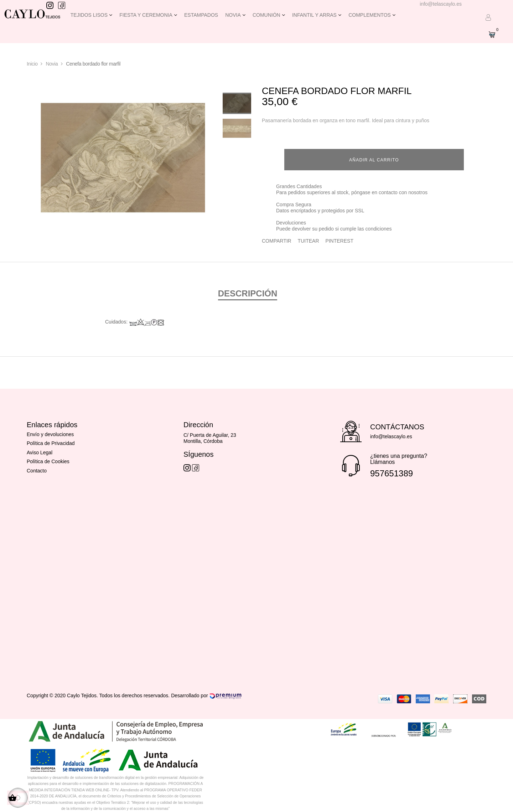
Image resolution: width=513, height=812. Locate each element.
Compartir (277, 239)
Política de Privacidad (51, 442)
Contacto (37, 470)
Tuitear (309, 239)
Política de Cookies (48, 460)
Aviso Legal (40, 451)
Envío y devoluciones (50, 433)
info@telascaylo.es (441, 4)
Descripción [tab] (248, 292)
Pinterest (339, 239)
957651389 (392, 472)
